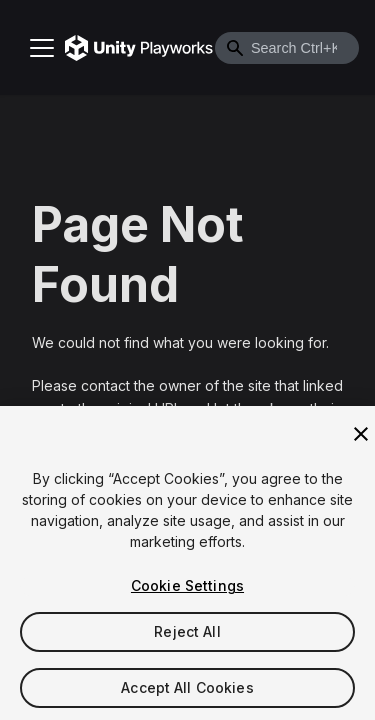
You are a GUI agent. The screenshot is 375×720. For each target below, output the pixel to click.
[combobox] (287, 48)
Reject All (187, 633)
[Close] (361, 436)
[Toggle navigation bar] (42, 48)
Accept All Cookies (187, 689)
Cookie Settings (187, 587)
